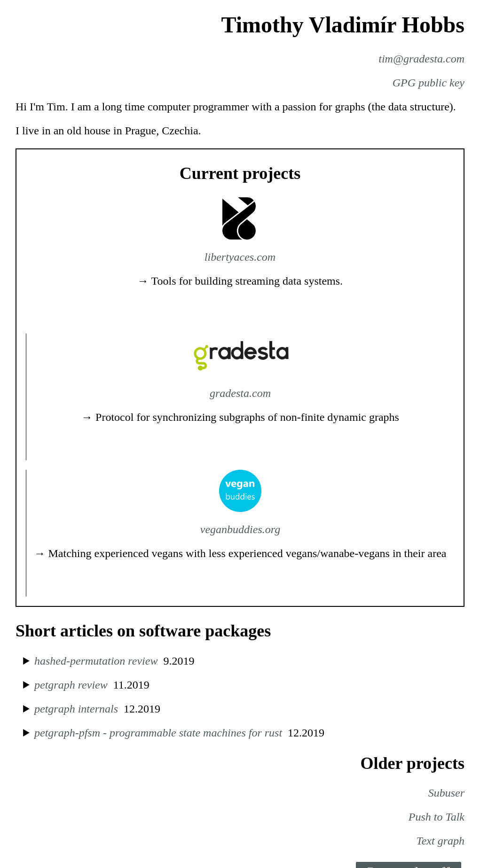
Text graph (441, 841)
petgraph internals (76, 709)
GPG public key (429, 83)
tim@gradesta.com (421, 59)
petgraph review (71, 685)
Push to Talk (437, 817)
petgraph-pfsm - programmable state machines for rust (158, 733)
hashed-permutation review (96, 661)
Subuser (446, 793)
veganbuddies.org (240, 529)
